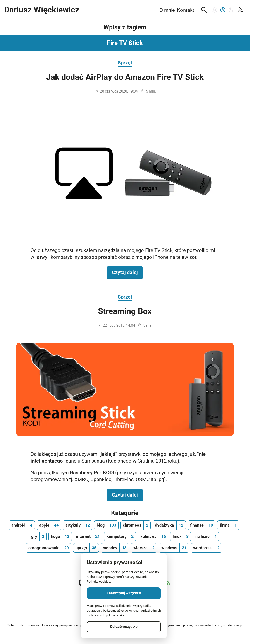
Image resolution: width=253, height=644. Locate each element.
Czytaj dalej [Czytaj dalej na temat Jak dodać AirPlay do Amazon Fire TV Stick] (127, 272)
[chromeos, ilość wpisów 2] (136, 525)
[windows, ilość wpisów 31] (174, 548)
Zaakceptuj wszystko (124, 593)
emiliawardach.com (208, 625)
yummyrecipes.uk (180, 625)
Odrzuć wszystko (124, 627)
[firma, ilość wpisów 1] (228, 525)
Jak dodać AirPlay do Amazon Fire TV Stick (125, 77)
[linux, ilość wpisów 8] (181, 537)
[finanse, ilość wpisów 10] (202, 525)
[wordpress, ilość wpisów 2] (206, 548)
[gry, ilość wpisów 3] (38, 537)
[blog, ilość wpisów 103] (106, 525)
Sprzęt (125, 63)
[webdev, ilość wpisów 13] (115, 548)
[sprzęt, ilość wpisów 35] (86, 548)
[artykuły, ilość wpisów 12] (78, 525)
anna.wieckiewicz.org (43, 625)
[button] (204, 10)
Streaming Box (125, 311)
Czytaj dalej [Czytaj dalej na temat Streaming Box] (127, 494)
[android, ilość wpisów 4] (22, 525)
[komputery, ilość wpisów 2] (120, 537)
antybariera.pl (233, 625)
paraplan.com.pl (71, 625)
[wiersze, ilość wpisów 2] (144, 548)
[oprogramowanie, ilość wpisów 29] (49, 548)
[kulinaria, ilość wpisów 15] (153, 537)
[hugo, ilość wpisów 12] (60, 537)
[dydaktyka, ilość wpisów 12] (169, 525)
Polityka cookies (98, 582)
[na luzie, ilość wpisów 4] (206, 537)
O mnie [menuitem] (167, 10)
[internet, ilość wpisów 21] (88, 537)
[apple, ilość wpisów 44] (49, 525)
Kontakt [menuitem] (186, 10)
